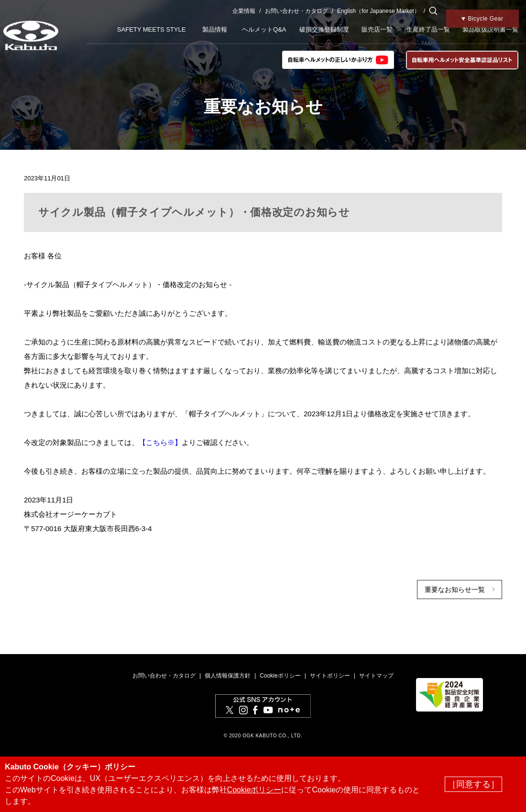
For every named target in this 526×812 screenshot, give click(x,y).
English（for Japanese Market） (378, 11)
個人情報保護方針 (228, 676)
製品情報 (215, 29)
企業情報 (244, 11)
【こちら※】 (160, 442)
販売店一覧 (377, 29)
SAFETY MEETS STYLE (152, 29)
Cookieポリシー (280, 676)
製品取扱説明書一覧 (490, 29)
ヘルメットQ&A (264, 29)
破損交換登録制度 (324, 29)
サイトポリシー (330, 676)
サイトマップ (376, 676)
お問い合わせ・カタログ (296, 11)
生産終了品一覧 (428, 29)
